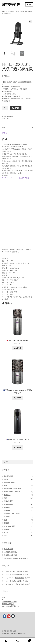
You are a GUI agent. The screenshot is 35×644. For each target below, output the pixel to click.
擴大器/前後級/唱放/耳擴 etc (13, 489)
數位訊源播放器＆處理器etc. (13, 492)
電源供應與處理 (9, 504)
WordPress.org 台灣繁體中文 (10, 606)
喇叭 (6, 485)
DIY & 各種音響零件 (10, 526)
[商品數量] (5, 108)
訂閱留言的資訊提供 (8, 604)
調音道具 (7, 523)
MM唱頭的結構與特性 (10, 552)
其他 (6, 536)
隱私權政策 (6, 633)
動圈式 (8, 511)
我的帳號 (6, 641)
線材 (6, 520)
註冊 (3, 598)
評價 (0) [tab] (5, 133)
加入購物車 (16, 108)
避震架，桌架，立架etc (13, 514)
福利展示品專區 (9, 476)
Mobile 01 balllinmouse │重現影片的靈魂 (16, 178)
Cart (27, 640)
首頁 (6, 11)
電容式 (18, 11)
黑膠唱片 (7, 529)
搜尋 (17, 641)
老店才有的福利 (9, 549)
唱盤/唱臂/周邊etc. (10, 482)
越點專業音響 (11, 4)
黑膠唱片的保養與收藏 (11, 555)
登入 (3, 600)
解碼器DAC (7, 495)
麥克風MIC (11, 11)
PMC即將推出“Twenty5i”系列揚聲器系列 (16, 558)
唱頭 (6, 498)
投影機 (6, 532)
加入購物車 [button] (18, 348)
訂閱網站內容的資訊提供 (9, 602)
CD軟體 (6, 479)
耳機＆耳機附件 (9, 501)
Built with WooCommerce (19, 633)
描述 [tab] (4, 128)
